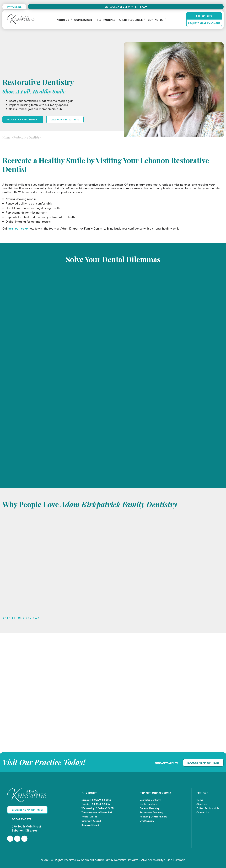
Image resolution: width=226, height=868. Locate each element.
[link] (10, 839)
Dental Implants (149, 804)
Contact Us (156, 20)
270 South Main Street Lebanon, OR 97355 (27, 828)
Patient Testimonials (208, 808)
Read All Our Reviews (21, 618)
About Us (63, 20)
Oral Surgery (147, 821)
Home (6, 138)
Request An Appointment (204, 23)
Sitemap (180, 860)
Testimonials (106, 20)
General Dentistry (150, 808)
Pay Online (14, 7)
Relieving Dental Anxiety (153, 816)
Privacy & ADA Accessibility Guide (150, 860)
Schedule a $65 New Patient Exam (126, 7)
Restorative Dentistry (151, 812)
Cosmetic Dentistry (150, 800)
